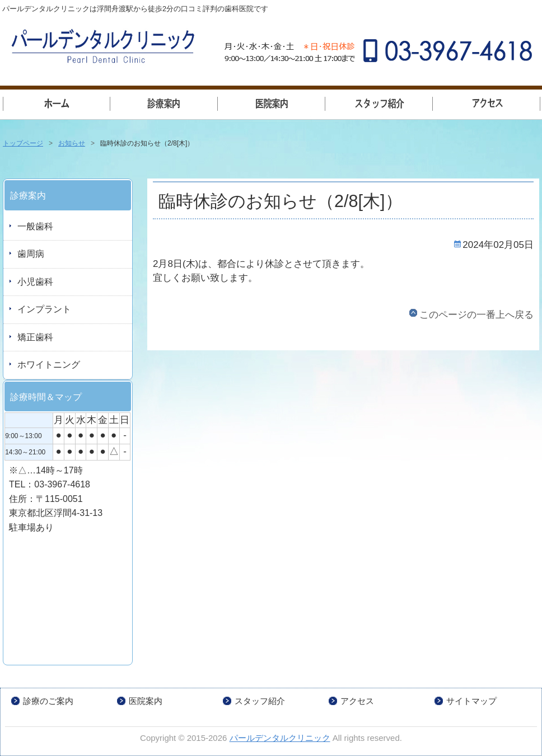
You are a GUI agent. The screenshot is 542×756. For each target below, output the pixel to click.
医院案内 (272, 102)
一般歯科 (164, 102)
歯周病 (31, 254)
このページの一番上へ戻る (476, 315)
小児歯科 (35, 282)
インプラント (44, 309)
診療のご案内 (48, 701)
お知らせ (72, 143)
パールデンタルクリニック (280, 738)
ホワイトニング (49, 365)
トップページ (57, 102)
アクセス (487, 102)
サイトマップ (471, 701)
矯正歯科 (35, 337)
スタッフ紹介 (379, 102)
